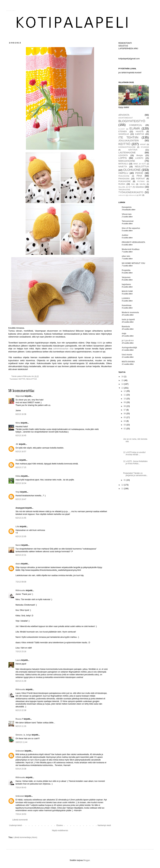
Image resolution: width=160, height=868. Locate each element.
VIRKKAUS (132, 195)
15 (123, 380)
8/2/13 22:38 (21, 710)
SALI (133, 184)
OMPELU (123, 173)
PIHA (139, 176)
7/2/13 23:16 (21, 652)
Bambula (126, 327)
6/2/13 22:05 (21, 536)
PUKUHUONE (125, 181)
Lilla (17, 527)
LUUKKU (126, 298)
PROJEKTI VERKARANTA (133, 242)
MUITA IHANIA (128, 362)
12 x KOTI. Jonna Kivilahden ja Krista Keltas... (135, 462)
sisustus (140, 187)
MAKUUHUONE (127, 161)
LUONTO (139, 158)
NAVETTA (123, 167)
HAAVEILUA (124, 134)
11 (125, 395)
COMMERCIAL (136, 125)
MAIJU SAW (127, 291)
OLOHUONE (132, 170)
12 (125, 391)
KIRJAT (143, 144)
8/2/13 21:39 (21, 681)
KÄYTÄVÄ (133, 150)
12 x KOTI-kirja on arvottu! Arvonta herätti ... (134, 453)
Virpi (18, 492)
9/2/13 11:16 (21, 726)
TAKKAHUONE (124, 190)
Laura (18, 660)
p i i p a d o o (128, 341)
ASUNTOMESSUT (126, 118)
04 (125, 421)
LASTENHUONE (127, 153)
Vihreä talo (127, 214)
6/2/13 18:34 (21, 483)
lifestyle (140, 155)
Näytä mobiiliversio (60, 831)
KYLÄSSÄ (145, 147)
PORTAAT (141, 179)
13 (123, 388)
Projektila (126, 270)
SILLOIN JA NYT (125, 187)
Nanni (18, 545)
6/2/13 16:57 (21, 452)
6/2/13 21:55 (21, 518)
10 (125, 399)
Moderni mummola (130, 312)
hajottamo (126, 284)
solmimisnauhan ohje (63, 349)
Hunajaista (127, 207)
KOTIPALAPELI (11, 11)
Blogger (87, 860)
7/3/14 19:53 (21, 814)
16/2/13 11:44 (21, 742)
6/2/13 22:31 (21, 555)
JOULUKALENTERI (129, 141)
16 (123, 377)
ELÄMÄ (135, 128)
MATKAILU (123, 164)
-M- (17, 444)
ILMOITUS (140, 134)
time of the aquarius (131, 228)
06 (125, 414)
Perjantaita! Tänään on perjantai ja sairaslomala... (136, 474)
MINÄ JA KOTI (140, 164)
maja (124, 333)
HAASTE (140, 132)
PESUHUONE (124, 176)
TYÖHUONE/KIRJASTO (131, 192)
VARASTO (122, 195)
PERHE (139, 173)
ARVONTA (124, 115)
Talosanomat (128, 221)
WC (140, 195)
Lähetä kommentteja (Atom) (25, 837)
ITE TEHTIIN (128, 137)
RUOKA (122, 184)
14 (123, 384)
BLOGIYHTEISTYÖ (132, 121)
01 (125, 480)
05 (125, 417)
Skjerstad (20, 396)
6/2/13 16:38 (21, 414)
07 (125, 410)
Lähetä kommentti (20, 820)
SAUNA (142, 184)
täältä (100, 343)
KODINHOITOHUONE (127, 147)
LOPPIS (123, 158)
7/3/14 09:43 (21, 788)
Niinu (18, 423)
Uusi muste (127, 355)
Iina (17, 460)
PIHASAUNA (124, 179)
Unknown (20, 751)
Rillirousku (20, 590)
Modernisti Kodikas (131, 249)
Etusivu (60, 825)
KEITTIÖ (22, 379)
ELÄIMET (122, 129)
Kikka (18, 476)
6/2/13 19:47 (21, 499)
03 (125, 425)
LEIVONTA (123, 155)
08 (125, 406)
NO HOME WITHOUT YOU (133, 263)
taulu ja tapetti (128, 320)
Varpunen (126, 277)
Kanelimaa (127, 305)
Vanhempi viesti (104, 825)
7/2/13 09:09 (21, 582)
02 (125, 429)
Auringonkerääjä (129, 348)
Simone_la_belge (23, 735)
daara (18, 564)
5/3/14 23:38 (21, 769)
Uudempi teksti (15, 825)
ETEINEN (123, 132)
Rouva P (19, 719)
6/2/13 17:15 (21, 467)
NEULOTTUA (31, 379)
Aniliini (125, 235)
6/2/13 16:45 (21, 436)
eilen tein (126, 256)
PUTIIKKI (141, 181)
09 (125, 402)
